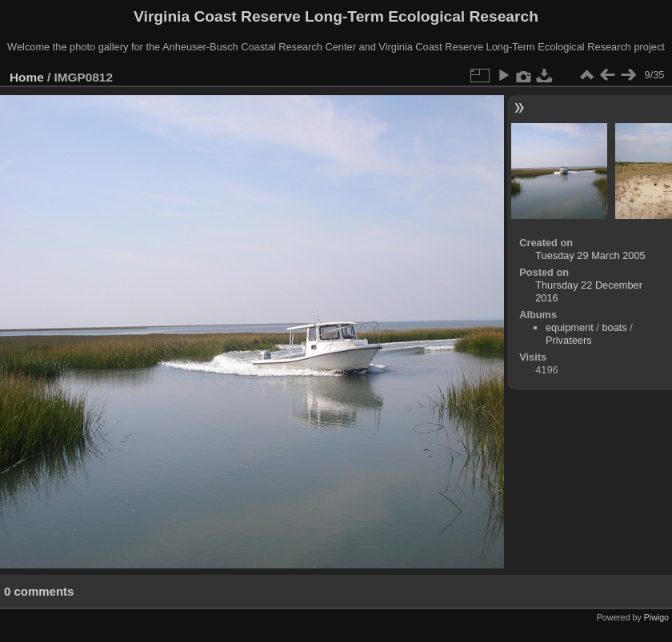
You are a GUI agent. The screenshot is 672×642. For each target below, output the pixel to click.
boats (614, 327)
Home (27, 77)
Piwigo (656, 617)
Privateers (569, 340)
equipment (570, 327)
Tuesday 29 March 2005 (590, 255)
